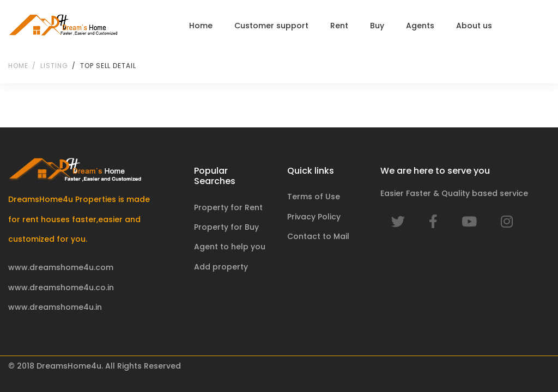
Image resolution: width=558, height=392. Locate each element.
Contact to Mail (318, 236)
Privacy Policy (314, 217)
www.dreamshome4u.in (55, 307)
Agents (420, 26)
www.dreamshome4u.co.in (61, 287)
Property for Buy (226, 227)
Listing (54, 66)
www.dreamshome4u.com (61, 267)
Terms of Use (314, 197)
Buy (377, 26)
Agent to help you (230, 247)
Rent (339, 26)
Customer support (271, 26)
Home (201, 26)
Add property (221, 267)
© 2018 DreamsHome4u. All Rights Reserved (95, 366)
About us (474, 26)
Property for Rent (228, 207)
